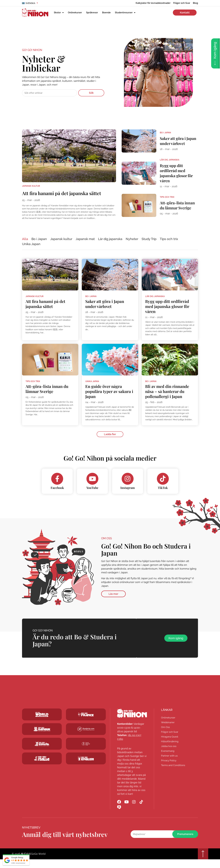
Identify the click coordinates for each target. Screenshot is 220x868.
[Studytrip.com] (86, 722)
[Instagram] (128, 486)
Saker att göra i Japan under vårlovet (174, 142)
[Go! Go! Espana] (42, 751)
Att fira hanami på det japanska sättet (67, 196)
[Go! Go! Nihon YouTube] (127, 810)
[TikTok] (163, 486)
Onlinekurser (75, 13)
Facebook (57, 495)
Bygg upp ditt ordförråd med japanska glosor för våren (178, 175)
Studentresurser (125, 13)
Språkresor (92, 13)
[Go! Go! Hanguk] (42, 737)
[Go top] (203, 862)
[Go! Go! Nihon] (132, 721)
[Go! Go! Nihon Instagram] (135, 810)
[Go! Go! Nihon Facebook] (119, 810)
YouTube (92, 495)
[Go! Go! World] (42, 722)
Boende (106, 13)
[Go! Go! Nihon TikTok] (142, 810)
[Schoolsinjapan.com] (86, 766)
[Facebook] (57, 486)
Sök (91, 93)
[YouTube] (92, 486)
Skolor (59, 13)
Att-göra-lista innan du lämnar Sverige (176, 208)
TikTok (163, 495)
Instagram (128, 495)
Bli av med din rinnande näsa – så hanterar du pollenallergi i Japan (168, 398)
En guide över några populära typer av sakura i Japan (109, 398)
